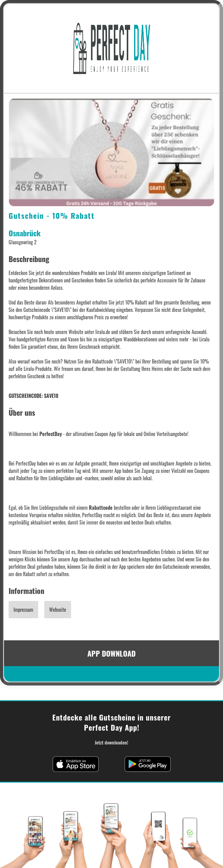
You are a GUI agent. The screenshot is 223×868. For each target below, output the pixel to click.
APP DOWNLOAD (112, 653)
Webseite (58, 610)
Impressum (23, 610)
